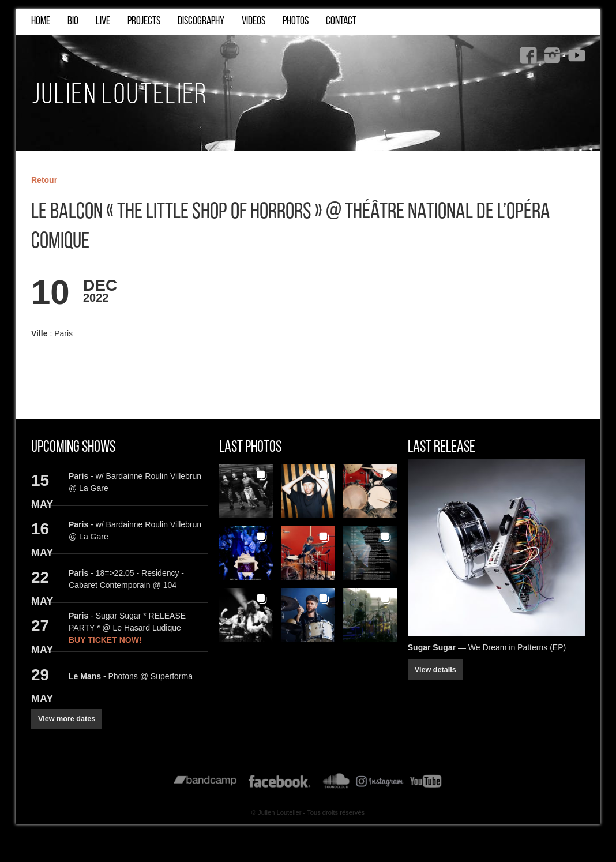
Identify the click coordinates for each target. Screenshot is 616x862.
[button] (246, 491)
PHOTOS (296, 21)
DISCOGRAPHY (201, 21)
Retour (44, 180)
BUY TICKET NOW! (105, 640)
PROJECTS (144, 21)
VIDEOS (253, 21)
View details (435, 670)
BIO (73, 21)
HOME (41, 21)
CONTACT (341, 21)
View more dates (67, 719)
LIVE (103, 21)
